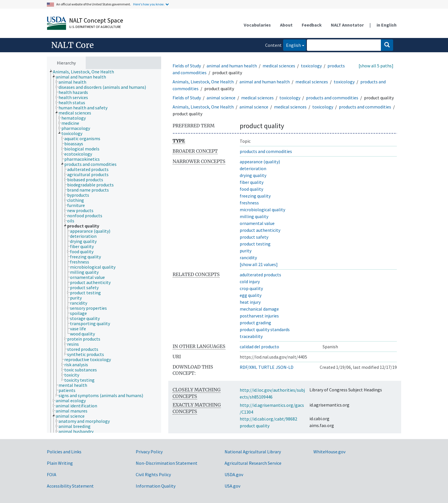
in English (387, 25)
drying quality (253, 175)
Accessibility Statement (70, 486)
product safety (254, 237)
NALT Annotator (347, 25)
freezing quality (255, 196)
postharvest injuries (259, 316)
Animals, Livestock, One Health (203, 82)
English (292, 45)
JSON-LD (285, 367)
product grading (255, 323)
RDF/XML (248, 367)
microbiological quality (262, 210)
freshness (249, 203)
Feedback (312, 25)
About (286, 25)
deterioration (253, 168)
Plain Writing (60, 463)
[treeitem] (86, 72)
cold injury (250, 281)
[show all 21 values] (259, 264)
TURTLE (266, 367)
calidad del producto (259, 347)
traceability (251, 336)
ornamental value (257, 223)
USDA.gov (234, 474)
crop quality (251, 288)
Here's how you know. (149, 4)
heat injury (250, 302)
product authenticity (260, 230)
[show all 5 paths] (376, 66)
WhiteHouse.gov (329, 452)
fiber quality (252, 182)
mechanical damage (259, 309)
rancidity (248, 257)
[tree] (104, 251)
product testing (255, 244)
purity (246, 251)
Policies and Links (64, 452)
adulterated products (260, 275)
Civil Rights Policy (153, 474)
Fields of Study (187, 66)
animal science (221, 98)
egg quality (251, 295)
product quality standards (265, 329)
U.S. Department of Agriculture (95, 27)
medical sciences (279, 66)
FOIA (52, 474)
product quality (255, 426)
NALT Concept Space (96, 20)
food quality (251, 189)
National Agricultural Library (253, 452)
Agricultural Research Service (253, 463)
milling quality (254, 216)
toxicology (311, 66)
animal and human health (232, 66)
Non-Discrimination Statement (167, 463)
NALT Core (72, 45)
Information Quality (156, 486)
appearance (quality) (260, 162)
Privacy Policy (149, 452)
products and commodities (332, 98)
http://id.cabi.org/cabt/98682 (268, 419)
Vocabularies (257, 25)
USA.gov (232, 486)
